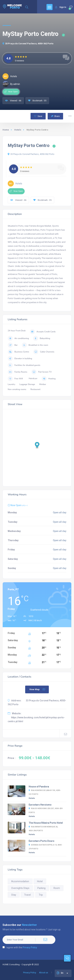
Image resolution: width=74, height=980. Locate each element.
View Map (37, 689)
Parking (41, 888)
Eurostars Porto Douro (42, 841)
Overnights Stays (20, 888)
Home (6, 130)
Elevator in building (20, 358)
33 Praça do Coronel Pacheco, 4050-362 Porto (28, 44)
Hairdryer (33, 378)
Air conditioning (18, 338)
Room (57, 888)
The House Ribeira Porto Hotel (46, 823)
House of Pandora (39, 787)
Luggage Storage (27, 384)
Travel (27, 895)
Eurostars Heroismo (40, 805)
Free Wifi (15, 379)
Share (55, 116)
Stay (14, 895)
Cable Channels (44, 352)
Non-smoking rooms (17, 389)
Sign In (61, 7)
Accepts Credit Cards (43, 332)
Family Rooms (17, 372)
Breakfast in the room (35, 345)
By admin (11, 84)
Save (38, 116)
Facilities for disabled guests (24, 365)
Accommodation (20, 881)
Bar (13, 345)
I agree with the (20, 947)
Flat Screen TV (41, 372)
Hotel (40, 881)
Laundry (11, 384)
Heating (49, 379)
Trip (41, 895)
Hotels (18, 130)
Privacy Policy (30, 947)
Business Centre (18, 352)
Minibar (43, 384)
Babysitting (42, 338)
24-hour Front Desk (17, 331)
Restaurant (35, 389)
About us (44, 973)
